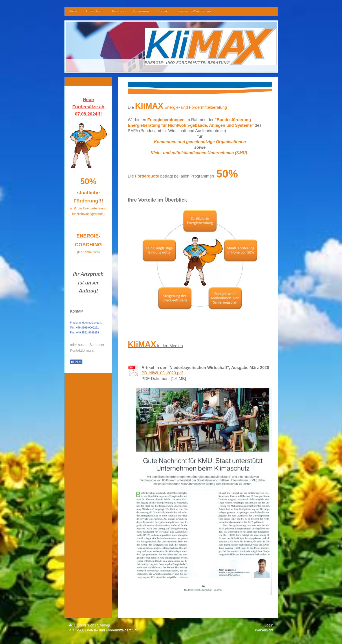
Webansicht (264, 630)
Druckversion (82, 625)
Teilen (76, 362)
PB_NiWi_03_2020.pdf (162, 373)
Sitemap (104, 625)
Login (269, 625)
